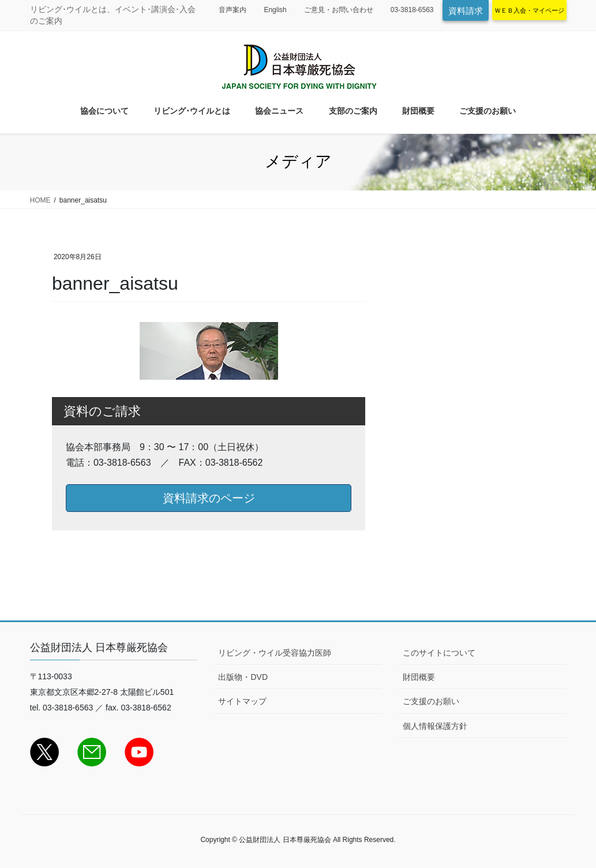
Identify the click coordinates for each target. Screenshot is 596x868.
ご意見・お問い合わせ (339, 10)
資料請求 (466, 11)
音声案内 (233, 10)
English (275, 10)
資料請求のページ (209, 498)
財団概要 (419, 677)
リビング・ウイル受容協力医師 (275, 653)
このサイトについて (439, 653)
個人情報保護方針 (435, 726)
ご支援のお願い (431, 701)
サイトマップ (242, 701)
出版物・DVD (243, 677)
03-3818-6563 (412, 10)
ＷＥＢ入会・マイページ (529, 10)
